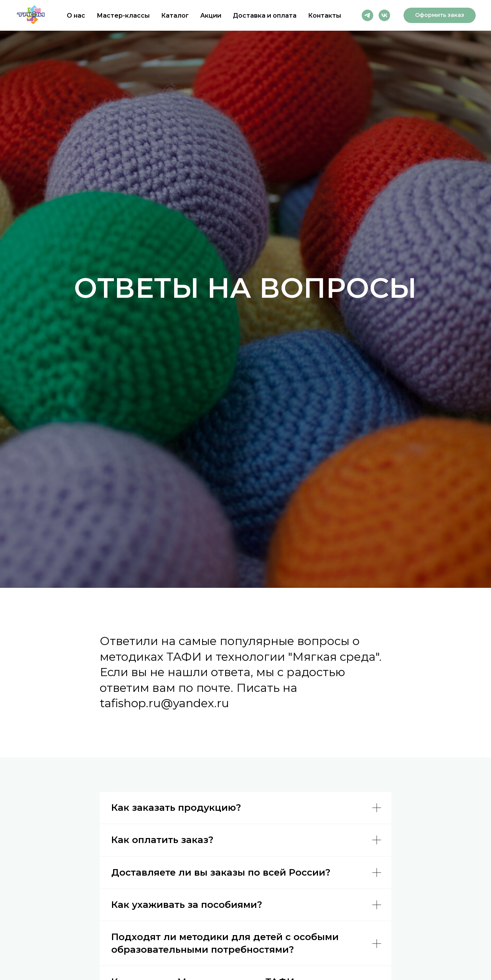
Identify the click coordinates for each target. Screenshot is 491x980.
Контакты (325, 16)
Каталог (175, 16)
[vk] (384, 15)
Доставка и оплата (265, 16)
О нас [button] (76, 16)
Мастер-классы (123, 16)
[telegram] (367, 15)
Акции (211, 16)
